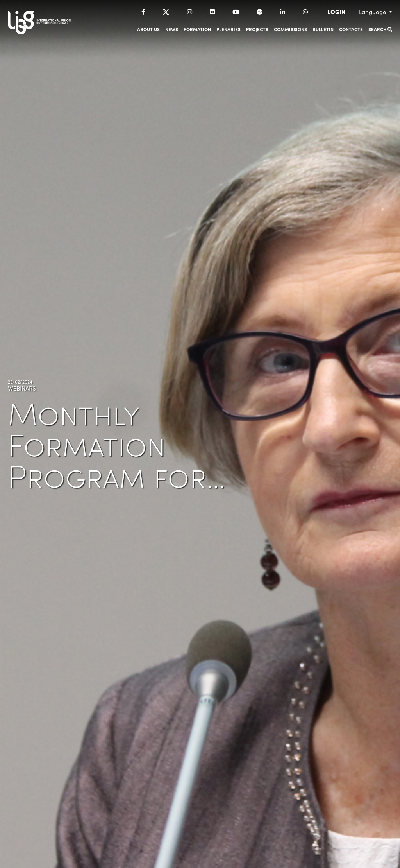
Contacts (351, 29)
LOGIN (336, 12)
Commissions (290, 29)
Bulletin (323, 29)
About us (148, 29)
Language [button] (373, 12)
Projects (257, 29)
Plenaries (229, 29)
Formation (197, 29)
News (172, 29)
